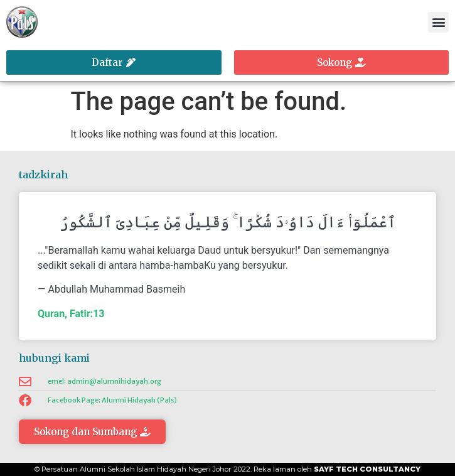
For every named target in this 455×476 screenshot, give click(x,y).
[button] (438, 22)
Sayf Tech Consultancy (367, 469)
